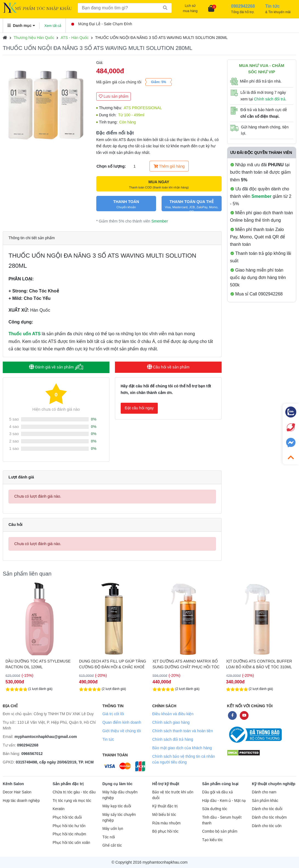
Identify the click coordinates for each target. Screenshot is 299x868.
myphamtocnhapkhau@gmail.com (46, 737)
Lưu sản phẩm (114, 96)
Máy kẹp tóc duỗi (117, 806)
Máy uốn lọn (113, 829)
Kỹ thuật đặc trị (165, 806)
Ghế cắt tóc (112, 845)
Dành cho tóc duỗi (267, 809)
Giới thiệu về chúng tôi (122, 731)
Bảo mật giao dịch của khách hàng (182, 748)
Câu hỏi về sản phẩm (168, 367)
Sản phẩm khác (265, 801)
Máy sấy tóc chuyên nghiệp (119, 818)
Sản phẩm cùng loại (220, 784)
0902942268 (28, 745)
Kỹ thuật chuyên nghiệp (273, 784)
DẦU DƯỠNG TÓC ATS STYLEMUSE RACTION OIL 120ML (38, 664)
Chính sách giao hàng (171, 722)
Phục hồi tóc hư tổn (69, 826)
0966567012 (32, 754)
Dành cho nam (264, 792)
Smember (160, 221)
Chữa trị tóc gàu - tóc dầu (74, 792)
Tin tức (108, 739)
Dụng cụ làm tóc (117, 784)
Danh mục (21, 26)
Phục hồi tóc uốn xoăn (71, 843)
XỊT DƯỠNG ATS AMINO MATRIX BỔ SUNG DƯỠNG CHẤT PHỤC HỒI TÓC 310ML (186, 664)
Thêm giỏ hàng (169, 166)
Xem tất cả (53, 26)
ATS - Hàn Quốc (75, 38)
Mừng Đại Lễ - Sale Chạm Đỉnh (102, 24)
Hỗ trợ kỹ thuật (166, 784)
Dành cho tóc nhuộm (269, 817)
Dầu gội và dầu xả (218, 792)
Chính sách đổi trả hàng (173, 739)
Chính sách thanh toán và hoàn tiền (183, 731)
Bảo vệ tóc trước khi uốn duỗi (173, 795)
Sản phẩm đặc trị (68, 784)
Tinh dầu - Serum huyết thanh (222, 820)
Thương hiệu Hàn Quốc (34, 38)
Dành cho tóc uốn (267, 826)
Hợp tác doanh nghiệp (21, 801)
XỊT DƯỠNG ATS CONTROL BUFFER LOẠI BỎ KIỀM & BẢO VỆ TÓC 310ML (259, 664)
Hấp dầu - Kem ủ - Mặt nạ (224, 801)
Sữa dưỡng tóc (215, 809)
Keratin (59, 809)
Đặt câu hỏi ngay (139, 408)
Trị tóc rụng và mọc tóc (72, 801)
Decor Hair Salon (17, 792)
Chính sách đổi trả (270, 99)
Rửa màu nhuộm (166, 823)
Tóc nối (108, 837)
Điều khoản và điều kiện (173, 714)
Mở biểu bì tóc (164, 815)
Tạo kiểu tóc (212, 840)
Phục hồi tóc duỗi (67, 817)
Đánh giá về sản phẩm (56, 367)
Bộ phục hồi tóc (165, 831)
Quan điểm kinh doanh (122, 722)
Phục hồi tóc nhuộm (69, 834)
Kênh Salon (13, 784)
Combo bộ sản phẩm (220, 831)
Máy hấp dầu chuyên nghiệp (120, 795)
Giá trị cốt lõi (113, 714)
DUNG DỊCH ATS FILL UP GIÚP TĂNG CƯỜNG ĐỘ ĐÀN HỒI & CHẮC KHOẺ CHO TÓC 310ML (113, 664)
